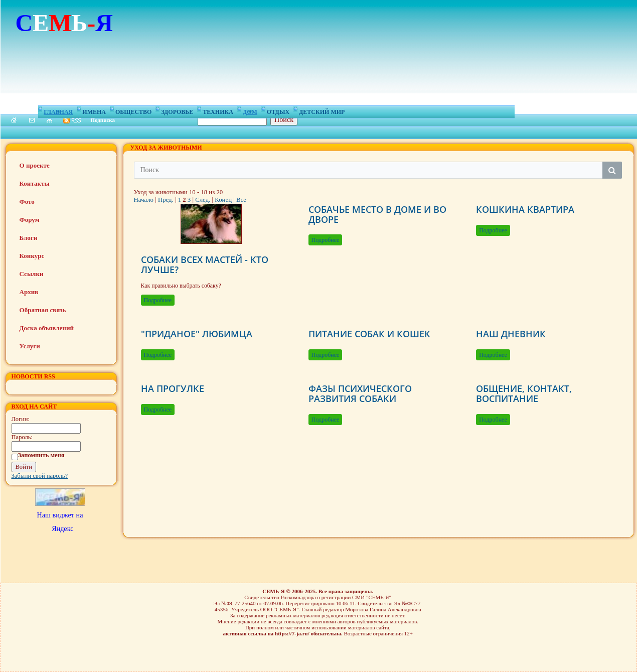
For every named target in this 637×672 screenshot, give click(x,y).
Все (241, 200)
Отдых (278, 110)
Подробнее (158, 300)
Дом (250, 110)
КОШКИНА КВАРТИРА (525, 209)
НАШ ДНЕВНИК (511, 334)
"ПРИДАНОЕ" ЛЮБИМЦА (197, 334)
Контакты (35, 183)
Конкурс (32, 256)
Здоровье (177, 110)
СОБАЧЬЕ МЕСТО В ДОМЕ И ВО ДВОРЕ (377, 214)
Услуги (30, 346)
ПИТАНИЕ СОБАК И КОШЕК (369, 334)
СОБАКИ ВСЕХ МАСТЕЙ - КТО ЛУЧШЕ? (205, 264)
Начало (144, 200)
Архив (29, 292)
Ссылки (32, 274)
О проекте (35, 165)
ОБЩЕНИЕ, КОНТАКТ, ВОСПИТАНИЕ (524, 393)
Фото (27, 201)
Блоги (29, 238)
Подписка (103, 120)
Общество (133, 110)
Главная (58, 110)
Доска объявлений (47, 328)
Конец (223, 200)
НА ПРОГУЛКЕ (173, 388)
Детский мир (322, 110)
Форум (30, 220)
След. (203, 200)
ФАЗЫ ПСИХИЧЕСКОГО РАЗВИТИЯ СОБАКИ (360, 393)
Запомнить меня (41, 455)
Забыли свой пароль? (40, 476)
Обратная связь (43, 310)
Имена (94, 110)
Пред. (166, 200)
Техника (218, 110)
